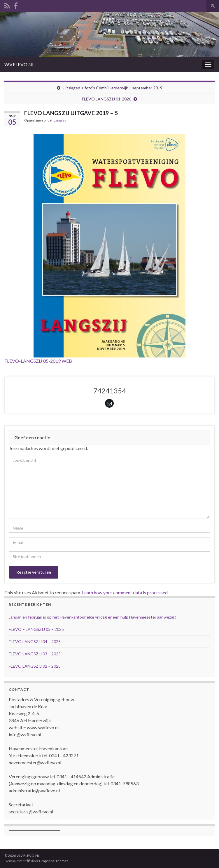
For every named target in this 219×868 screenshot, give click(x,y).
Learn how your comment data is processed (125, 592)
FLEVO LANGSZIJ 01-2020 (107, 99)
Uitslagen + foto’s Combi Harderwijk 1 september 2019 (113, 88)
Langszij (60, 120)
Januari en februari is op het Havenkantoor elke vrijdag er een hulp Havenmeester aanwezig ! (93, 617)
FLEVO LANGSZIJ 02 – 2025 (35, 666)
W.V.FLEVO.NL (19, 64)
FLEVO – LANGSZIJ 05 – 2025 (36, 629)
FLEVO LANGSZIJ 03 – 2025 (35, 654)
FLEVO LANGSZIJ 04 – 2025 (35, 642)
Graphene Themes (54, 861)
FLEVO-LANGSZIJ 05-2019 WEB (38, 361)
